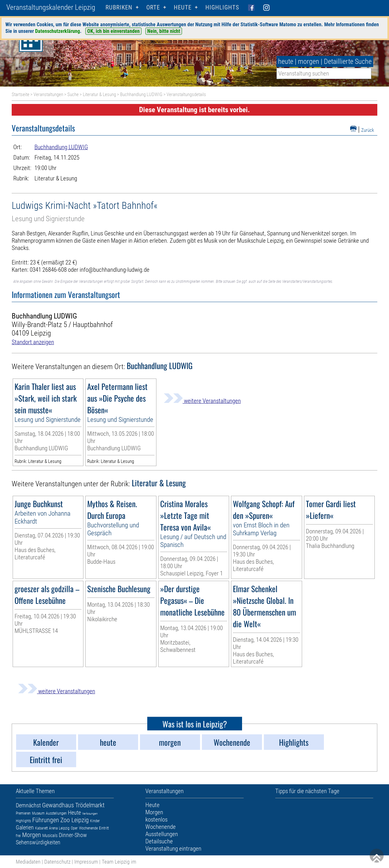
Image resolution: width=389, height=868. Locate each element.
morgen (309, 61)
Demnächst (28, 805)
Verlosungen (90, 813)
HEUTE (183, 7)
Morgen (32, 835)
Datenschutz (57, 862)
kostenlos (156, 819)
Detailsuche (159, 841)
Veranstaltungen (48, 94)
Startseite (21, 94)
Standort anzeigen (33, 342)
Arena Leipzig (59, 828)
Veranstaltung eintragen (173, 849)
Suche (73, 94)
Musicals (50, 835)
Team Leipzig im (119, 862)
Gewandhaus (58, 805)
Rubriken (119, 7)
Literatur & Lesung (99, 94)
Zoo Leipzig (75, 820)
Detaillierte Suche (348, 61)
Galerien (25, 827)
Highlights (222, 7)
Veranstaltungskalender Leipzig (51, 7)
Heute (74, 813)
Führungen (46, 820)
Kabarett (41, 828)
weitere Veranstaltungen (202, 401)
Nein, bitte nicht (164, 31)
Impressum (86, 862)
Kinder (95, 821)
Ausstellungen (56, 813)
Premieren (23, 813)
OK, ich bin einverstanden (113, 31)
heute (286, 61)
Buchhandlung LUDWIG (141, 94)
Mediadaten (28, 862)
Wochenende (88, 828)
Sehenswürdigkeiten (38, 842)
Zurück (368, 130)
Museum (38, 813)
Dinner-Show (73, 835)
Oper (74, 828)
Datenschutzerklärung (58, 31)
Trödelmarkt (90, 805)
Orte (153, 7)
